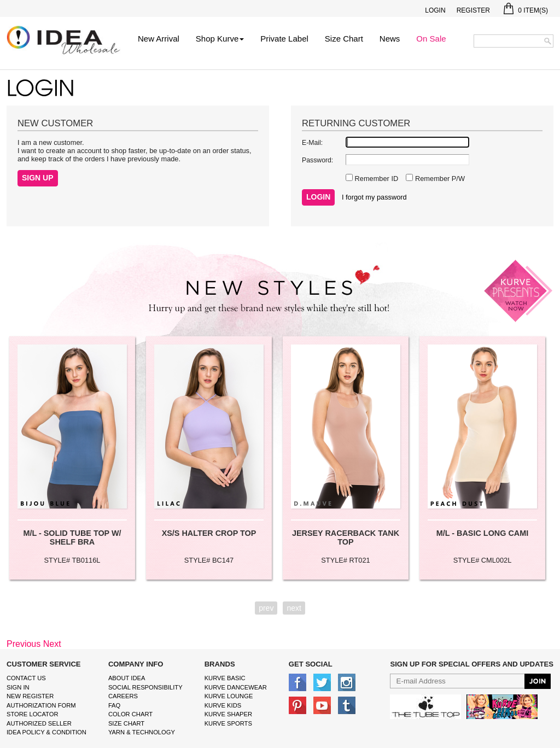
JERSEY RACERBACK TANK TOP (346, 537)
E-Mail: (312, 143)
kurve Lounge (229, 696)
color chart (130, 714)
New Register (30, 696)
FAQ (114, 705)
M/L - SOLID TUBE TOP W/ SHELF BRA (72, 537)
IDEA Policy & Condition (46, 732)
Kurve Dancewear (236, 687)
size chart (126, 723)
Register (473, 10)
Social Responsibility (145, 687)
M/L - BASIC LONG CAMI (482, 533)
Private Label (284, 39)
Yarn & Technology (142, 732)
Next (52, 644)
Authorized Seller (39, 723)
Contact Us (26, 678)
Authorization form (41, 705)
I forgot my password (374, 197)
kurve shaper (228, 714)
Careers (123, 696)
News (390, 39)
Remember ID (375, 179)
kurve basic (225, 678)
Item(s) (526, 10)
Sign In (18, 687)
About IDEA (127, 678)
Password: (317, 160)
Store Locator (33, 714)
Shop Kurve (220, 39)
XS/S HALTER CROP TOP (209, 533)
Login (435, 10)
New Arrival (159, 39)
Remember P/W (439, 179)
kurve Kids (223, 705)
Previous (24, 644)
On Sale (431, 39)
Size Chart (344, 39)
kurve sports (228, 723)
